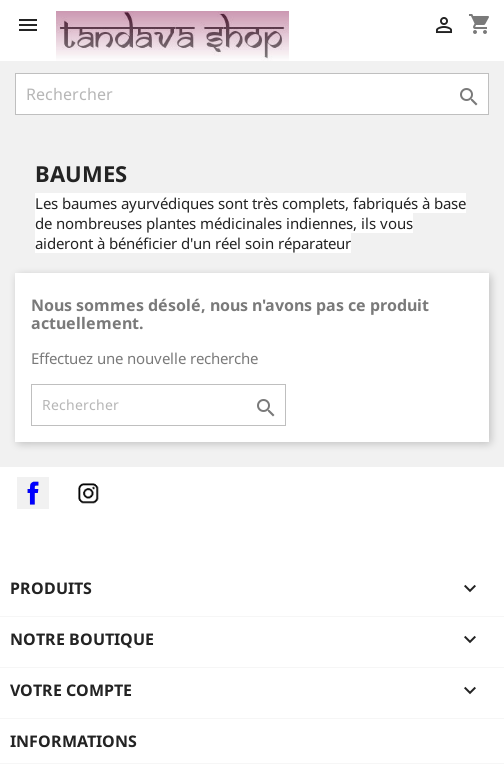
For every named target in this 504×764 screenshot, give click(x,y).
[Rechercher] (252, 94)
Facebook (33, 493)
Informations (73, 741)
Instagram (88, 493)
